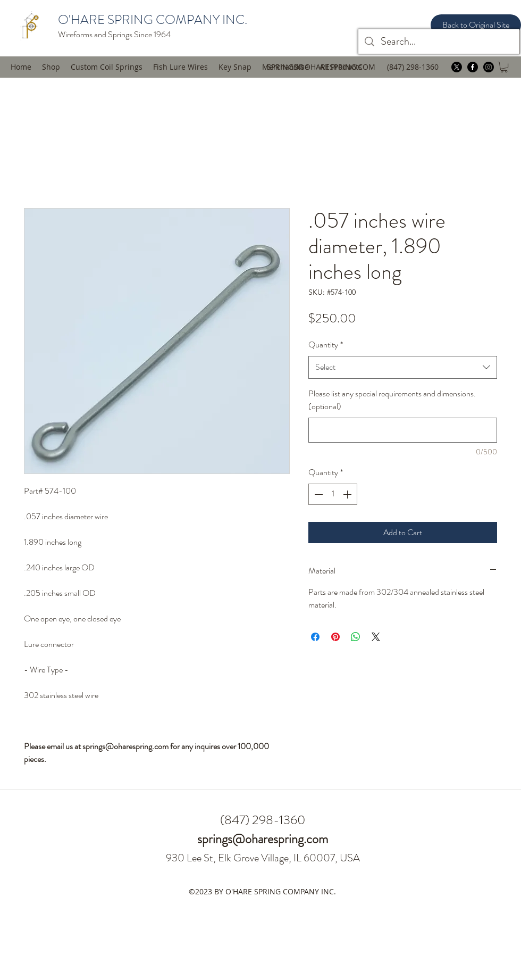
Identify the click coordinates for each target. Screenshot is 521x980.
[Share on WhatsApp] (356, 637)
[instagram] (489, 67)
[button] (180, 67)
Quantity (326, 344)
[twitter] (457, 67)
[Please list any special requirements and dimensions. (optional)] (403, 430)
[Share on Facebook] (315, 637)
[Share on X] (376, 637)
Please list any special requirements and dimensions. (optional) (392, 400)
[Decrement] (317, 494)
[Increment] (348, 494)
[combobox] (403, 367)
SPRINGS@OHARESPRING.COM (321, 67)
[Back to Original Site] (476, 25)
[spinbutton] (333, 494)
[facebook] (473, 67)
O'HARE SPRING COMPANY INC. (153, 20)
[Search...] (439, 41)
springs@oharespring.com (263, 839)
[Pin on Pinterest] (335, 637)
